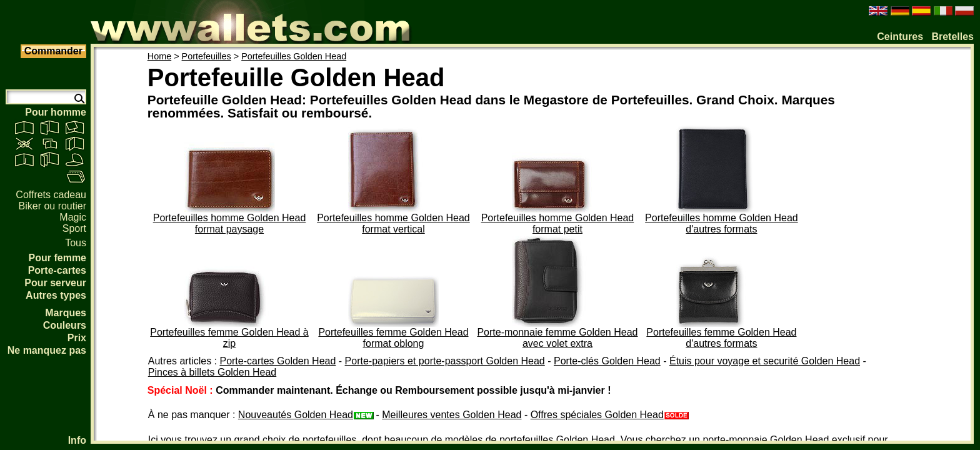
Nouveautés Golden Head (306, 415)
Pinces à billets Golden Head (212, 372)
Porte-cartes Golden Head (277, 361)
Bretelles (952, 37)
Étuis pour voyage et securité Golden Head (765, 361)
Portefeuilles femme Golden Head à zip (229, 338)
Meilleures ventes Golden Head (452, 415)
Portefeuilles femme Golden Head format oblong (393, 338)
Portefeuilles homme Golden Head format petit (558, 223)
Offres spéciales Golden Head (609, 415)
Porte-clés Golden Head (607, 361)
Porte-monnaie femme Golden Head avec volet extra (557, 338)
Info (77, 440)
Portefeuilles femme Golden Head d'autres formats (721, 338)
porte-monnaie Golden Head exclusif (784, 440)
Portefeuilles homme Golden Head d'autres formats (722, 223)
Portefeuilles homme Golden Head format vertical (393, 223)
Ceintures (900, 37)
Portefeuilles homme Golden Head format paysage (230, 223)
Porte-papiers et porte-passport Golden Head (445, 361)
